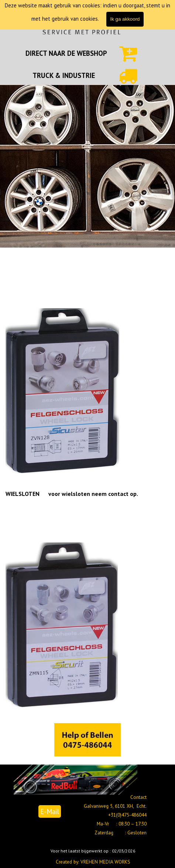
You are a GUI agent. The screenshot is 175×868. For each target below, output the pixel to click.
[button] (87, 740)
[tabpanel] (66, 53)
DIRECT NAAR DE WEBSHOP (66, 53)
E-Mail (50, 811)
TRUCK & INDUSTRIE (64, 75)
